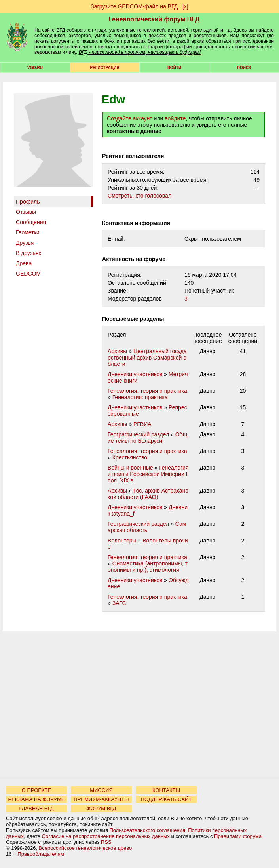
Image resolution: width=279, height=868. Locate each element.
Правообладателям (41, 854)
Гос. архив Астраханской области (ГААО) (148, 494)
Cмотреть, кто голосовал (139, 196)
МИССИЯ (101, 790)
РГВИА (142, 424)
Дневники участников (135, 374)
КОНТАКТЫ (166, 790)
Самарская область (147, 527)
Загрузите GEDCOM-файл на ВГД (134, 6)
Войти (174, 68)
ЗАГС (119, 603)
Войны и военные (130, 468)
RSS (106, 842)
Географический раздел (138, 434)
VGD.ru (35, 68)
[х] (185, 6)
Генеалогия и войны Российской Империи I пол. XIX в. (148, 474)
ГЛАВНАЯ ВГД (37, 808)
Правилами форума (238, 836)
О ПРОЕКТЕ (36, 790)
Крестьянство (130, 457)
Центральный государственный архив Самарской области (147, 358)
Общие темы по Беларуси (147, 438)
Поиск (244, 68)
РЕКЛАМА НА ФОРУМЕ (36, 799)
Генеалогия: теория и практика (147, 391)
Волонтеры (122, 541)
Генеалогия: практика (140, 397)
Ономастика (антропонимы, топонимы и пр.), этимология (148, 567)
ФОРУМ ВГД (102, 808)
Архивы (117, 351)
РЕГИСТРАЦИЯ (105, 68)
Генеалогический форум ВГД (154, 19)
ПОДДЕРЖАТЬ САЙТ (166, 799)
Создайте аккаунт (130, 118)
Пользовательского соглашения (147, 830)
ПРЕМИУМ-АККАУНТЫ (101, 799)
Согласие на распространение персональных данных (106, 836)
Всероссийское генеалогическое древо (85, 848)
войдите (175, 118)
